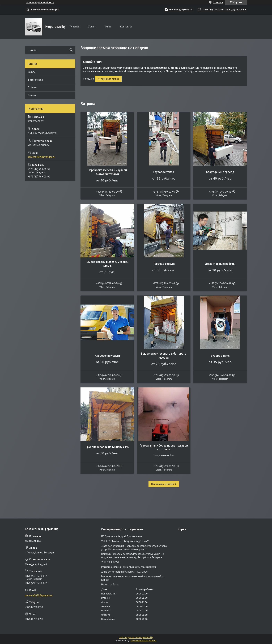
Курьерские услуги (107, 356)
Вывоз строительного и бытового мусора (164, 356)
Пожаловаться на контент (143, 641)
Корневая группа (110, 79)
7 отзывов (218, 2)
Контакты (126, 27)
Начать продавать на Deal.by (40, 2)
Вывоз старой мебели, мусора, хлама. (107, 264)
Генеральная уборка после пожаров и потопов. (164, 447)
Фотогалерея (35, 80)
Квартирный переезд (220, 172)
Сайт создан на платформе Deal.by (136, 638)
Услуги (92, 27)
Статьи (32, 95)
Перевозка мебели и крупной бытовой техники (107, 172)
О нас (108, 27)
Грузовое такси (164, 172)
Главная (75, 27)
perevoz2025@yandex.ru (41, 157)
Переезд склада (164, 264)
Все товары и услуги (162, 484)
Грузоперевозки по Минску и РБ (107, 447)
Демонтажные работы (220, 264)
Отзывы (32, 87)
